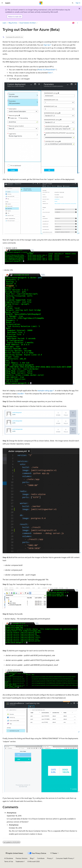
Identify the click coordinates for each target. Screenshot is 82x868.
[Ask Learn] (73, 23)
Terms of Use (9, 861)
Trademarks (19, 861)
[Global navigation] (2, 3)
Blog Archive (13, 23)
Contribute (41, 858)
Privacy (49, 858)
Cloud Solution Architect (28, 23)
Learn (4, 23)
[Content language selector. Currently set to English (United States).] (14, 853)
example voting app (45, 390)
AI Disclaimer (9, 858)
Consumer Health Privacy (64, 858)
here (50, 73)
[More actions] (77, 23)
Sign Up (47, 45)
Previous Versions (22, 858)
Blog (31, 858)
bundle (20, 394)
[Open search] (73, 3)
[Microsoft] (41, 3)
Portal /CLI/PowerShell (46, 70)
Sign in (78, 3)
